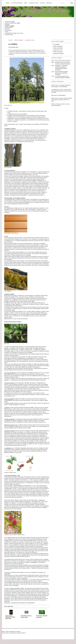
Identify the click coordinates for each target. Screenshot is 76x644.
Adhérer (8, 3)
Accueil (10, 40)
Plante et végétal (10, 26)
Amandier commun (26, 616)
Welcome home (9, 35)
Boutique (7, 29)
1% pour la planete (10, 22)
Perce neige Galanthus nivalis (10, 616)
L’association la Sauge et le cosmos (14, 33)
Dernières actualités (57, 58)
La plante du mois (29, 40)
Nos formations (9, 27)
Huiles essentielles (58, 48)
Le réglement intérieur (34, 3)
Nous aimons (8, 30)
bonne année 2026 (60, 61)
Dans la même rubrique (58, 41)
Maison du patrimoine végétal (13, 23)
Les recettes (56, 44)
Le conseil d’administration (17, 3)
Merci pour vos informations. (59, 95)
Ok (72, 3)
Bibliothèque (49, 3)
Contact (19, 633)
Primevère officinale (42, 616)
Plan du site (5, 633)
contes (7, 32)
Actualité (7, 24)
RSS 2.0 (24, 633)
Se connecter (12, 633)
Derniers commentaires (58, 81)
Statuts (26, 3)
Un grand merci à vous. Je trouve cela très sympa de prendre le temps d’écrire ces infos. (62, 91)
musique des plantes (58, 53)
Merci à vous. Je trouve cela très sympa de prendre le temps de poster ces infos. (62, 100)
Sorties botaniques (58, 46)
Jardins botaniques (58, 52)
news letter (42, 3)
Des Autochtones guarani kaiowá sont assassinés (62, 73)
